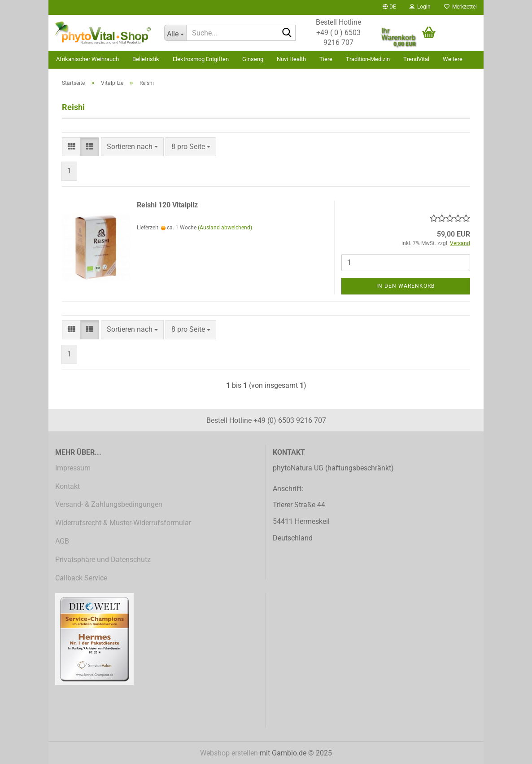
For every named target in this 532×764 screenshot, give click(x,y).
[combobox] (132, 147)
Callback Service (81, 578)
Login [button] (420, 7)
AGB (62, 541)
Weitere (453, 59)
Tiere (326, 59)
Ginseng (253, 59)
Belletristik (146, 59)
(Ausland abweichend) (225, 228)
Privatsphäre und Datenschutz (103, 560)
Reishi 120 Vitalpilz (167, 205)
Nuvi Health (291, 59)
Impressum (73, 468)
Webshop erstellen (229, 753)
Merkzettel (460, 7)
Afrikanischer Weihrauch (87, 59)
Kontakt (68, 486)
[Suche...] (175, 33)
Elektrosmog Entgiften (201, 59)
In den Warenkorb (406, 286)
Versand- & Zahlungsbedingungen (109, 504)
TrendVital (416, 59)
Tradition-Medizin (368, 59)
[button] (389, 7)
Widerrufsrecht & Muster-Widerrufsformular (123, 523)
